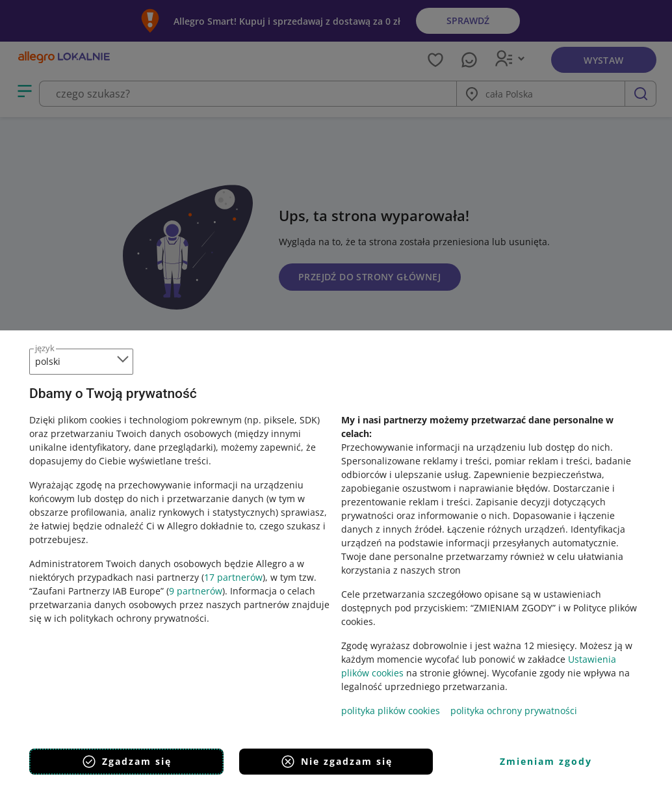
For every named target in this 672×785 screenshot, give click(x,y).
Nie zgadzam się (336, 762)
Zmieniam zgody (546, 761)
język (45, 348)
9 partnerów (196, 591)
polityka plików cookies (391, 711)
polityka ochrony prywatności (514, 711)
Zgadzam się (126, 762)
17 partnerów (233, 577)
